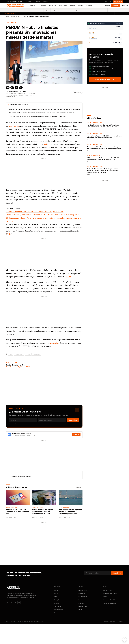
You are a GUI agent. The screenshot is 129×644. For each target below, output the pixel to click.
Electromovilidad (102, 10)
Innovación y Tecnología (71, 10)
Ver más (79, 487)
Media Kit (38, 2)
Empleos (81, 603)
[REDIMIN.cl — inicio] (16, 6)
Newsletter (108, 2)
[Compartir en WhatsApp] (8, 88)
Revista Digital (83, 597)
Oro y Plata (58, 600)
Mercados (53, 6)
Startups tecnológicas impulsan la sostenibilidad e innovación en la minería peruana (43, 215)
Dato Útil (16, 10)
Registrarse (116, 6)
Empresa (47, 10)
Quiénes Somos (108, 590)
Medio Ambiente (113, 10)
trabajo (47, 144)
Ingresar (107, 6)
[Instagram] (19, 603)
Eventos (72, 6)
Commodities (84, 10)
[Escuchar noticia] (78, 92)
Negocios (90, 6)
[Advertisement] (38, 173)
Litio (56, 597)
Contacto (105, 597)
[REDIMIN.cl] (14, 588)
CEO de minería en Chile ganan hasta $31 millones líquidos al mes (35, 212)
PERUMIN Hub (19, 354)
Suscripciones (83, 590)
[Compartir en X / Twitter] (12, 88)
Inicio (7, 17)
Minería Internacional (26, 10)
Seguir (76, 435)
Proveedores (58, 610)
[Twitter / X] (8, 603)
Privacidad (113, 622)
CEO (11, 354)
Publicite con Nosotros (110, 593)
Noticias (34, 6)
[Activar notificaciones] (124, 639)
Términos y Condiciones (110, 600)
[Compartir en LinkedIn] (17, 88)
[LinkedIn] (11, 603)
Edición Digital (30, 2)
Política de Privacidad (109, 603)
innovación (14, 126)
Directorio (43, 6)
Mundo (60, 10)
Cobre (56, 593)
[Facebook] (15, 603)
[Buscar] (100, 6)
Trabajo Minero (38, 10)
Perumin (28, 354)
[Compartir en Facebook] (21, 88)
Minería (9, 10)
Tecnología (58, 606)
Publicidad (45, 2)
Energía (54, 10)
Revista (80, 6)
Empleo (57, 613)
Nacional (92, 10)
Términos (106, 622)
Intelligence (63, 6)
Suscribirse (118, 2)
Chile (9, 234)
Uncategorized (15, 17)
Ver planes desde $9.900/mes (105, 79)
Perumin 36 (37, 354)
